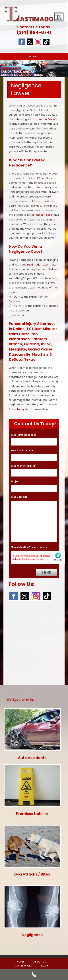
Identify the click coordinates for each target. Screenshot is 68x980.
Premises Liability (32, 814)
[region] (34, 69)
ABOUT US (40, 962)
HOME (20, 962)
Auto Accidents (32, 758)
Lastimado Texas (44, 119)
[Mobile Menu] (34, 57)
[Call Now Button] (34, 975)
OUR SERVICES (23, 966)
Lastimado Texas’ (38, 265)
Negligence (32, 935)
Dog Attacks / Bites (32, 874)
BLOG (45, 966)
